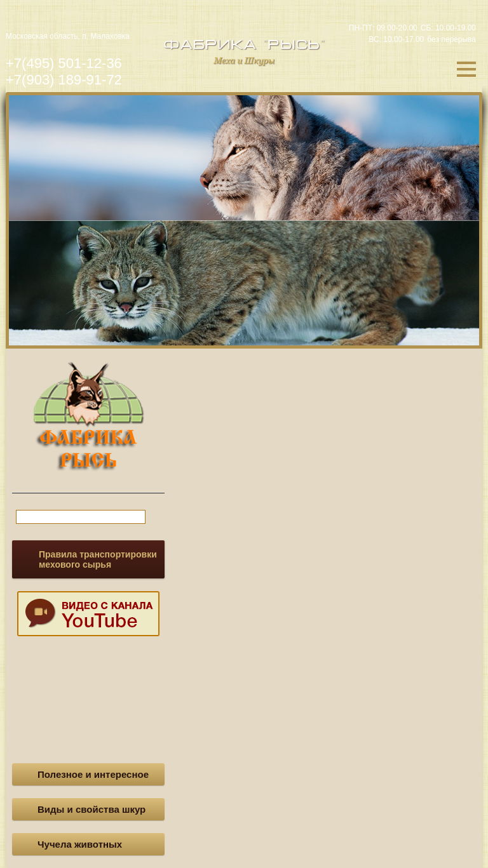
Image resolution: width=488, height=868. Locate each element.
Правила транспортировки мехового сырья (98, 559)
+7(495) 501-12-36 (64, 63)
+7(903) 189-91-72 (64, 80)
